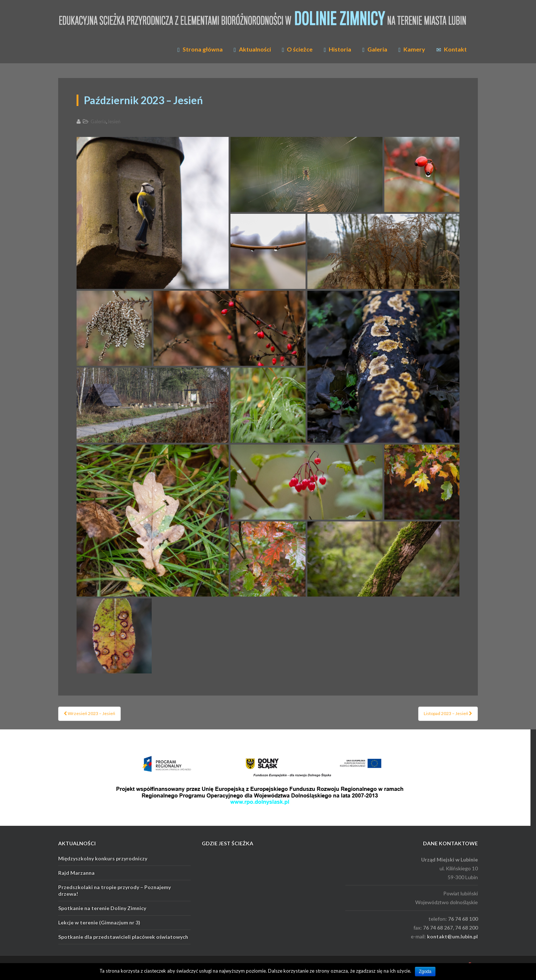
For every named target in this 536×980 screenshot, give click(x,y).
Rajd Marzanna (76, 873)
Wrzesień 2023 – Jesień (89, 713)
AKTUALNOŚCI (77, 843)
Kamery (412, 49)
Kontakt (452, 49)
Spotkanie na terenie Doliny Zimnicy (102, 908)
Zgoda (425, 972)
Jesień (114, 121)
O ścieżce (297, 49)
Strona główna (200, 49)
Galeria (375, 49)
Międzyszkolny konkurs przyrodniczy (103, 858)
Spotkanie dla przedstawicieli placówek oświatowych (123, 937)
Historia (337, 49)
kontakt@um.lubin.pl (452, 936)
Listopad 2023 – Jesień (448, 713)
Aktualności (252, 49)
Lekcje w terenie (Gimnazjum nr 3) (99, 922)
